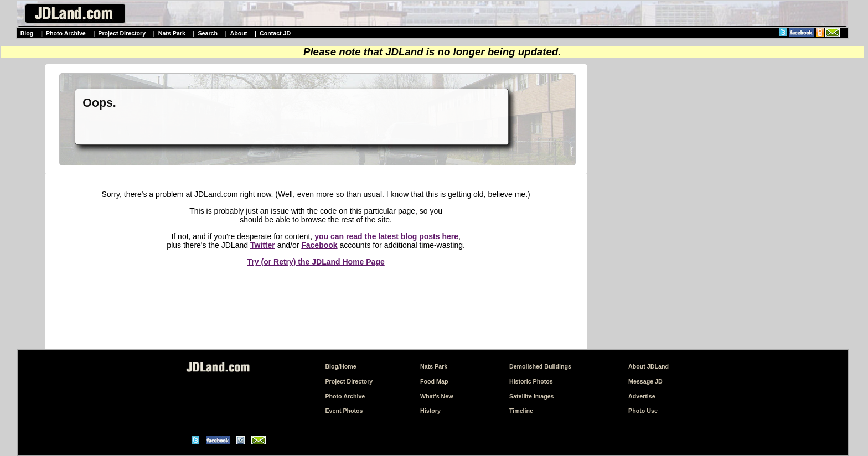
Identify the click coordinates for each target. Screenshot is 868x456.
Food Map (434, 381)
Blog (27, 33)
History (430, 411)
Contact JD (275, 33)
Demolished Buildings (540, 366)
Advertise (642, 396)
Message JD (645, 381)
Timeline (521, 411)
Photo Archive (66, 33)
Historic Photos (531, 381)
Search (208, 33)
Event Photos (344, 411)
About (239, 33)
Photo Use (643, 411)
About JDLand (649, 366)
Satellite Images (532, 396)
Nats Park (172, 33)
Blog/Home (340, 366)
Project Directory (122, 33)
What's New (436, 396)
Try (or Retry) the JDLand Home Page (316, 262)
